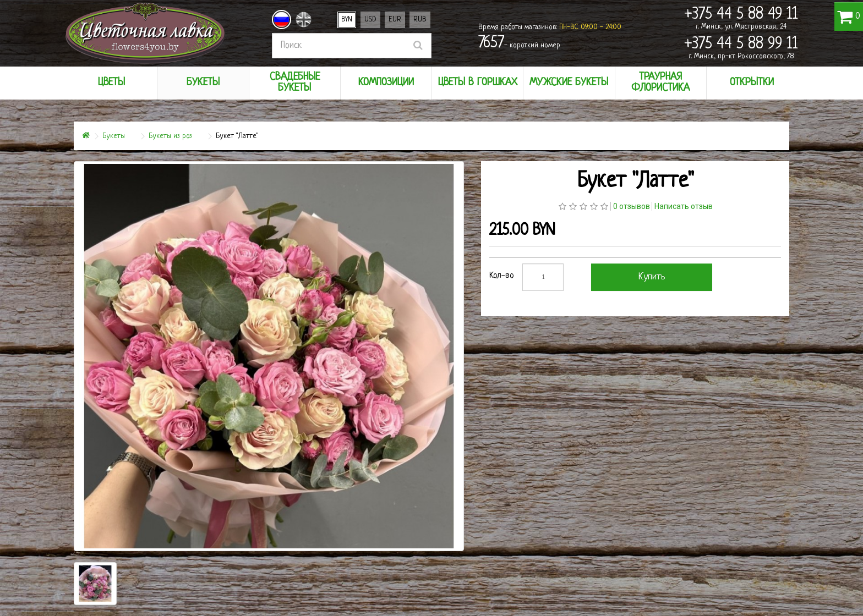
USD (370, 20)
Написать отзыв (684, 206)
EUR (395, 20)
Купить (652, 277)
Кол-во (502, 276)
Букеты (114, 136)
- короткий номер (519, 43)
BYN (347, 20)
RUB (420, 20)
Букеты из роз (170, 136)
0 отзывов (632, 206)
